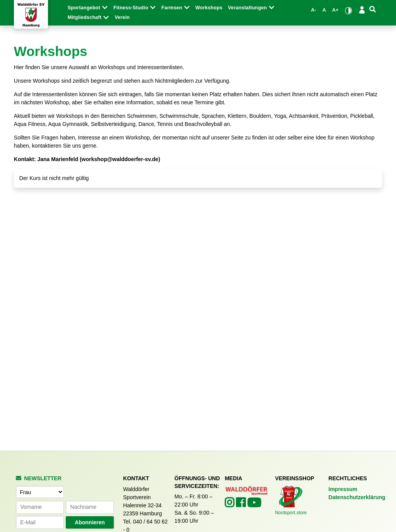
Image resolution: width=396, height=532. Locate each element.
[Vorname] (40, 507)
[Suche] (373, 9)
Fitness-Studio (135, 8)
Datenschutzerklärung (357, 497)
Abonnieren (90, 522)
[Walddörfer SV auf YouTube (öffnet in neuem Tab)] (254, 505)
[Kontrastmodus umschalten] (349, 10)
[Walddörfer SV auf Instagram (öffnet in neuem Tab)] (230, 505)
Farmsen (176, 8)
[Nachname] (90, 507)
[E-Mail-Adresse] (40, 522)
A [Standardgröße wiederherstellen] (324, 10)
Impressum (343, 489)
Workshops (209, 8)
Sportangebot (88, 8)
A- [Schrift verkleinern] (314, 10)
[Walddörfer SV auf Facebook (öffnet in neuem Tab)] (242, 505)
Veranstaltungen (251, 8)
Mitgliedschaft (88, 17)
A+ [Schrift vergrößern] (335, 10)
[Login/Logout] (362, 10)
